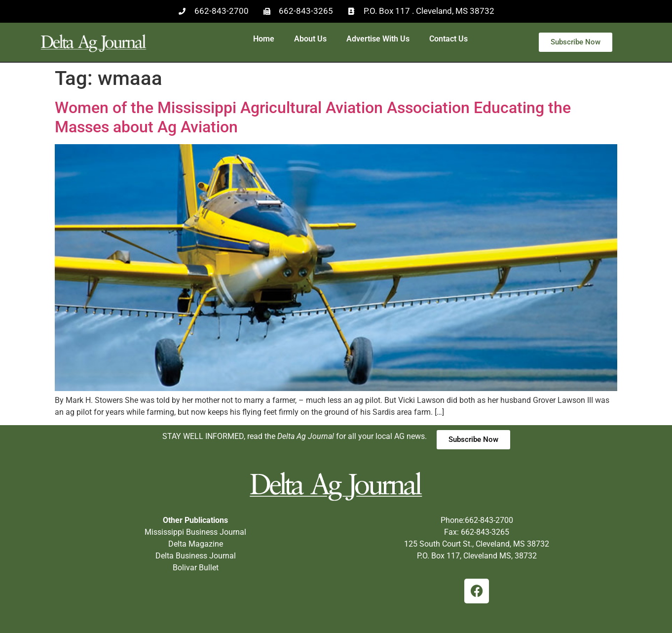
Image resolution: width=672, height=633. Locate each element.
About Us (310, 39)
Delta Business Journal (196, 556)
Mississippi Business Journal (195, 532)
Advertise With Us (378, 39)
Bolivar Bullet (196, 568)
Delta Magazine (196, 544)
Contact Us (448, 39)
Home (264, 39)
